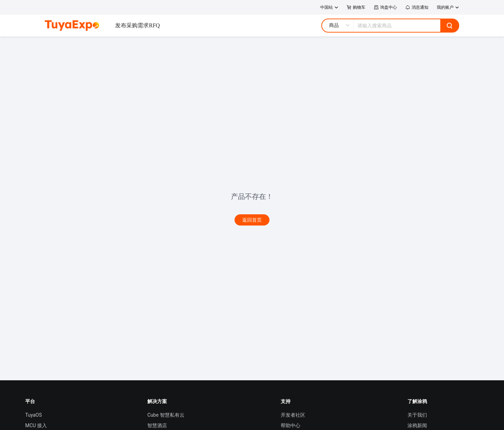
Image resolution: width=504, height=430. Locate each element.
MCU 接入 (36, 425)
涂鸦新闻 (417, 425)
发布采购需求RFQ (137, 25)
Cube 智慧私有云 (166, 415)
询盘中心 (385, 7)
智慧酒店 (157, 425)
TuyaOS (34, 415)
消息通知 (417, 7)
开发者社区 (293, 415)
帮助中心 (290, 425)
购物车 (356, 7)
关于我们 (417, 415)
